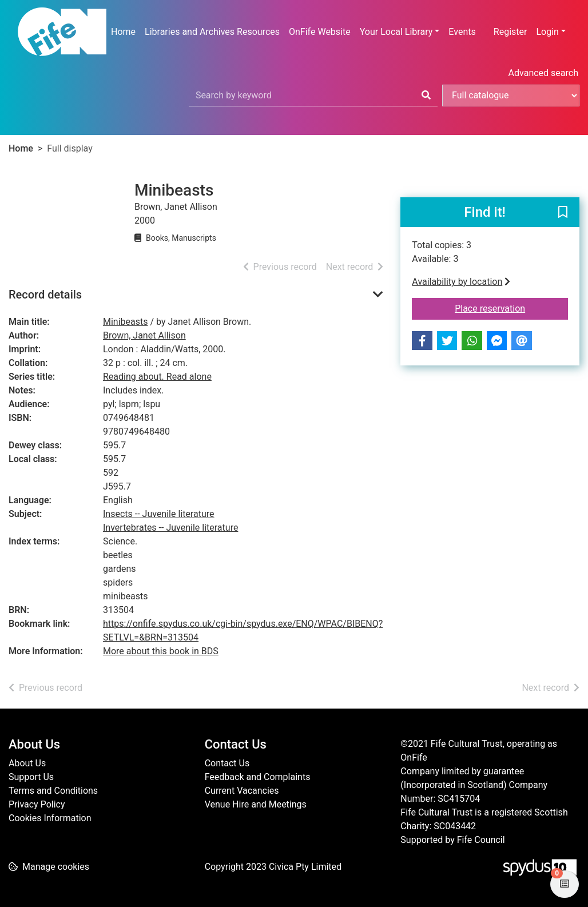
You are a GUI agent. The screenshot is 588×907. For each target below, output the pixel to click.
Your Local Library (396, 32)
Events (462, 32)
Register (510, 32)
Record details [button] (45, 295)
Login (547, 32)
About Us (27, 763)
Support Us (31, 777)
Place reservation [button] (511, 308)
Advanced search (543, 73)
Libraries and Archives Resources (212, 32)
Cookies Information (50, 818)
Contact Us (227, 763)
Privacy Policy (37, 804)
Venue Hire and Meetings (256, 804)
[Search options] (511, 96)
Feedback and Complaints (258, 777)
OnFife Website (320, 32)
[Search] (426, 96)
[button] (563, 213)
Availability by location (461, 282)
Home (123, 32)
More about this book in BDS (161, 651)
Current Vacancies (242, 791)
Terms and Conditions (53, 791)
